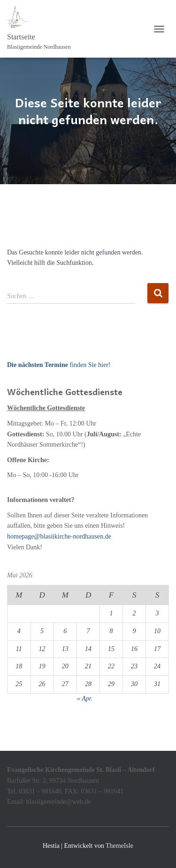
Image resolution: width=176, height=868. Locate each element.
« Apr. (85, 699)
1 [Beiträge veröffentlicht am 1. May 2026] (111, 613)
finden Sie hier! (59, 365)
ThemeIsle (119, 846)
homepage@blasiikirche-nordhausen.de (59, 536)
